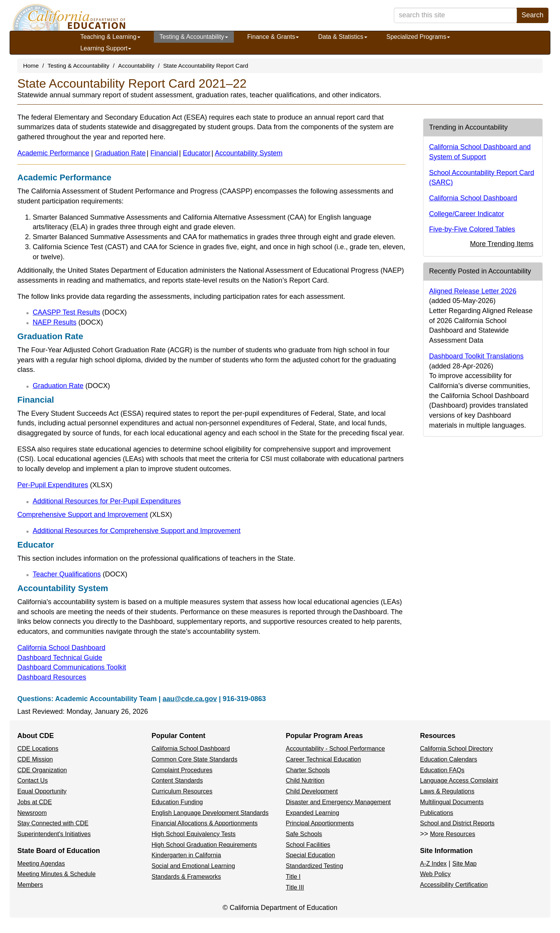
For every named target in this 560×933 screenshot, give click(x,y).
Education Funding (177, 802)
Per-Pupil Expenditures (65, 485)
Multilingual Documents (452, 802)
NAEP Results (68, 322)
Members (30, 885)
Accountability (136, 66)
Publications (437, 813)
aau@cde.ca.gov (190, 699)
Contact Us (32, 781)
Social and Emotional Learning (193, 866)
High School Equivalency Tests (194, 834)
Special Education (310, 855)
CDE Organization (42, 770)
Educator (197, 153)
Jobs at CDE (35, 802)
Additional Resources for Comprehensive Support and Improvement (137, 531)
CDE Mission (35, 759)
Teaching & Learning (110, 37)
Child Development (312, 791)
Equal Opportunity (42, 791)
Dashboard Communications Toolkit (72, 667)
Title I (293, 877)
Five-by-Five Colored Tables (472, 229)
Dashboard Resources (52, 677)
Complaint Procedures (182, 770)
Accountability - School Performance (335, 749)
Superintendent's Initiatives (54, 834)
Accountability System (249, 153)
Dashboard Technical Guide (60, 658)
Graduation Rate (120, 153)
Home (31, 66)
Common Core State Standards (194, 759)
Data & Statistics (342, 37)
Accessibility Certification (454, 885)
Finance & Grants (273, 37)
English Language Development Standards (210, 813)
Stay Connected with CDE (53, 823)
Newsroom (32, 813)
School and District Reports (457, 823)
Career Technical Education (323, 759)
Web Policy (435, 874)
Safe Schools (304, 834)
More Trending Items (502, 244)
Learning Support (106, 48)
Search (532, 15)
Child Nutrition (305, 781)
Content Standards (177, 781)
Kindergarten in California (186, 855)
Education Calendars (449, 759)
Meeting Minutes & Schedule (57, 874)
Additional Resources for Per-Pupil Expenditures (107, 501)
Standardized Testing (314, 866)
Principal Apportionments (320, 823)
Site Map (464, 864)
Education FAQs (442, 770)
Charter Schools (308, 770)
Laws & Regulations (447, 791)
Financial (164, 153)
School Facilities (308, 845)
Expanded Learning (312, 813)
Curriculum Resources (182, 791)
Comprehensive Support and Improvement (95, 515)
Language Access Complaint (459, 781)
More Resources (452, 834)
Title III (295, 887)
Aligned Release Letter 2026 (473, 291)
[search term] (455, 15)
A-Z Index (433, 864)
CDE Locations (38, 749)
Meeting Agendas (41, 864)
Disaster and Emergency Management (338, 802)
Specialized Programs (418, 37)
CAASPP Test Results (80, 312)
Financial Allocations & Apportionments (205, 823)
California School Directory (456, 749)
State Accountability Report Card (206, 66)
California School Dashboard (61, 648)
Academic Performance (53, 153)
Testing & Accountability (194, 37)
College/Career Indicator (467, 214)
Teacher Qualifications (80, 574)
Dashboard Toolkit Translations (477, 356)
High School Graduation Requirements (204, 845)
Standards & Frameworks (186, 877)
